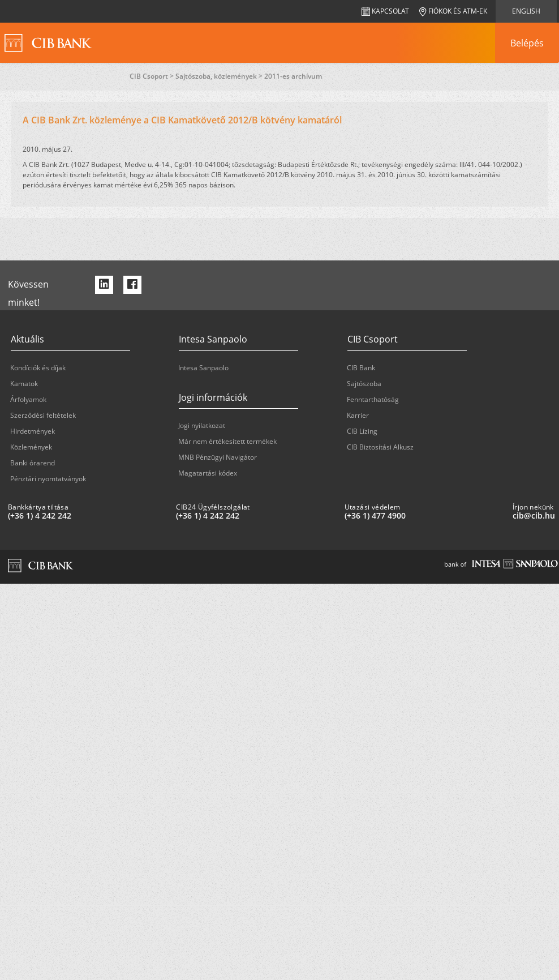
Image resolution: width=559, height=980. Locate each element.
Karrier (358, 415)
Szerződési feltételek (43, 415)
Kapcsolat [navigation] (385, 11)
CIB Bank (361, 368)
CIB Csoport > (152, 76)
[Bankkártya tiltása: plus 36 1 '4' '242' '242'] (87, 516)
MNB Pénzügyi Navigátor (218, 457)
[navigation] (527, 43)
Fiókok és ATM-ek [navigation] (453, 11)
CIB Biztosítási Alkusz (380, 447)
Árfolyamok (28, 399)
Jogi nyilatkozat (202, 425)
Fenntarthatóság (373, 399)
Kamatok (24, 384)
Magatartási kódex (208, 473)
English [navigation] (526, 11)
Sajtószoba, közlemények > (220, 76)
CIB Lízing (362, 431)
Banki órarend (33, 463)
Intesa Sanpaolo (203, 368)
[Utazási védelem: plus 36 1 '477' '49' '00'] (424, 516)
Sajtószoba (364, 384)
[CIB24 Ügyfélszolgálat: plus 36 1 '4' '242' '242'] (255, 516)
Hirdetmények (33, 431)
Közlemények (31, 447)
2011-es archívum (293, 76)
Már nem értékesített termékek (227, 441)
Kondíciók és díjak (38, 368)
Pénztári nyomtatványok (48, 479)
